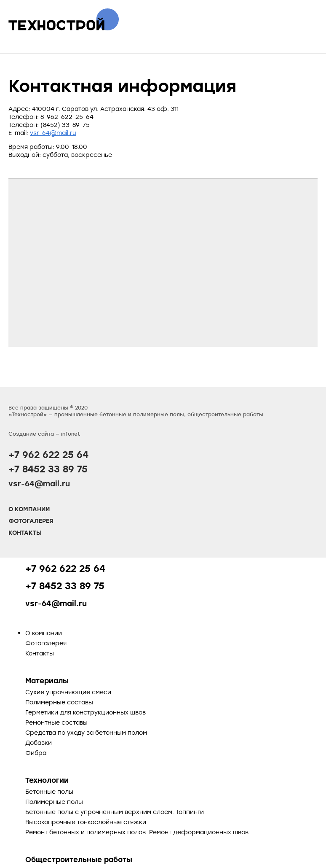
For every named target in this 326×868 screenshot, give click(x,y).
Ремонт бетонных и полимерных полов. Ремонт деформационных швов (137, 832)
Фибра (36, 753)
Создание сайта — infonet (44, 434)
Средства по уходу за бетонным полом (86, 732)
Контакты (25, 533)
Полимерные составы (59, 702)
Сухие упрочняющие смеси (68, 692)
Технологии (47, 780)
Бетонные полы (49, 791)
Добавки (39, 743)
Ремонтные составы (56, 722)
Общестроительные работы (79, 859)
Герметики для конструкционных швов (86, 712)
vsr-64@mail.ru (53, 133)
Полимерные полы (54, 802)
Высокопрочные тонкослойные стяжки (86, 822)
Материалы (47, 681)
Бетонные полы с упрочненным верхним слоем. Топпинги (115, 812)
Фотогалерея (31, 521)
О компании (29, 509)
